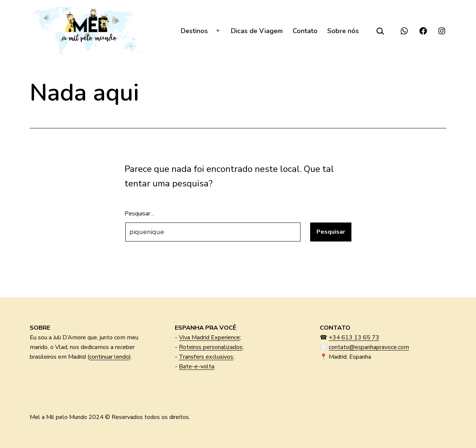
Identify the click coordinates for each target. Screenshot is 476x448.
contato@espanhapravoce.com (369, 347)
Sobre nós (343, 31)
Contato (305, 31)
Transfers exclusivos (206, 357)
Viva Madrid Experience (209, 337)
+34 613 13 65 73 (354, 337)
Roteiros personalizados (211, 347)
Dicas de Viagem (257, 31)
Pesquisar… (139, 214)
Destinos (194, 31)
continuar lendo (109, 357)
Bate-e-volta (197, 367)
